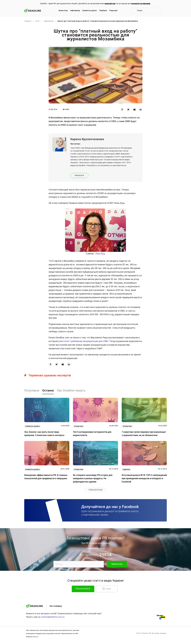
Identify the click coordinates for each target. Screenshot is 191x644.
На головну (56, 606)
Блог (37, 21)
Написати (79, 175)
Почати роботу (86, 589)
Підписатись (117, 564)
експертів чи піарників (141, 4)
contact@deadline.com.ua (53, 617)
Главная (28, 21)
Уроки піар (63, 10)
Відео (107, 589)
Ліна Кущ (100, 254)
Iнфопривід (75, 10)
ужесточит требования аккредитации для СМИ (83, 341)
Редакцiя (113, 10)
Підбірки (103, 10)
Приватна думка (90, 10)
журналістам (110, 4)
